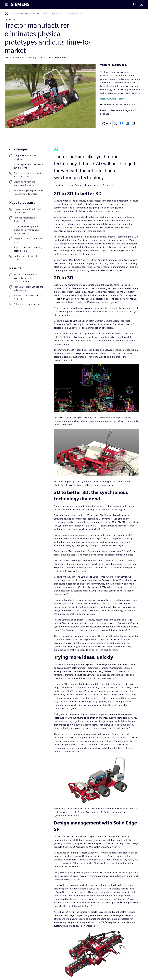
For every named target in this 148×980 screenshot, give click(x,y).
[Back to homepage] (7, 13)
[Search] (135, 4)
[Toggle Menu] (7, 4)
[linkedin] (127, 124)
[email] (133, 124)
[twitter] (115, 124)
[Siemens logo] (20, 4)
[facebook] (121, 124)
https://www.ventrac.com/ (112, 99)
